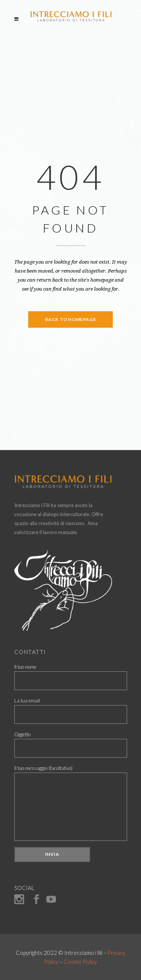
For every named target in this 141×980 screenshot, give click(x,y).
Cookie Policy (80, 962)
